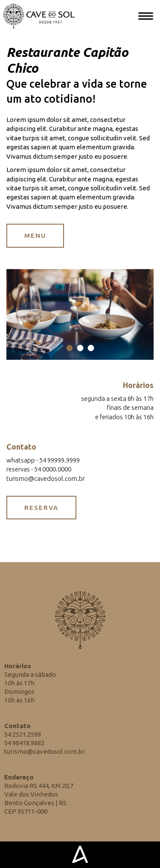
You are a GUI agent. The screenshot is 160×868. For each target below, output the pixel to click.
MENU (35, 236)
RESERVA (41, 508)
